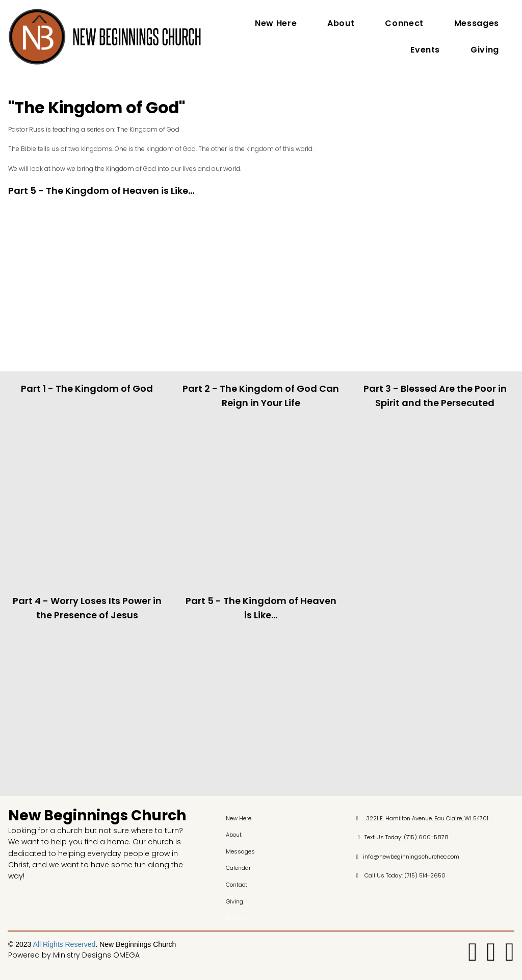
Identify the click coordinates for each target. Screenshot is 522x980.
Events (425, 50)
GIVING (235, 918)
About (341, 23)
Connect (404, 23)
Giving (485, 50)
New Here (276, 23)
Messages (477, 23)
